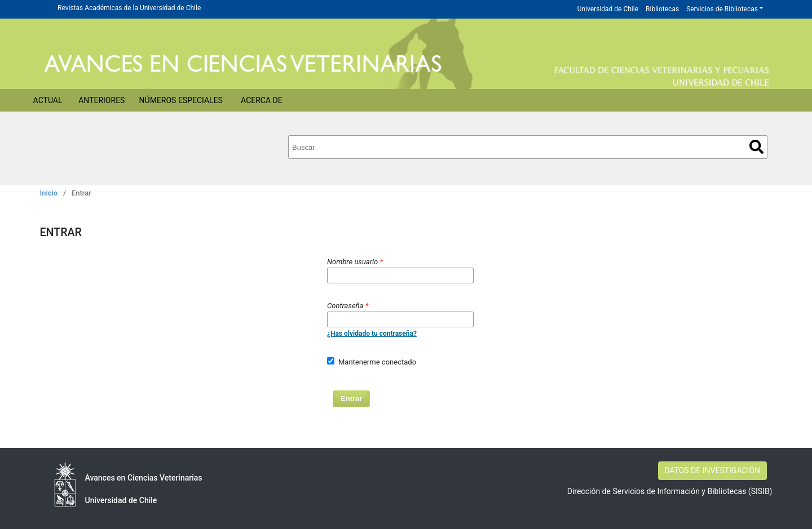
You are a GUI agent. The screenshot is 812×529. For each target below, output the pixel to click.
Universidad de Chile (608, 9)
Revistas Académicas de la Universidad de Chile (129, 8)
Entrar (351, 399)
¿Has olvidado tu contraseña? (372, 334)
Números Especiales (181, 100)
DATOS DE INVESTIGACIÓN (712, 470)
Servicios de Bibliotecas (722, 9)
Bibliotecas (662, 9)
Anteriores (101, 100)
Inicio (49, 193)
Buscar (756, 147)
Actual (48, 100)
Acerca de (262, 100)
